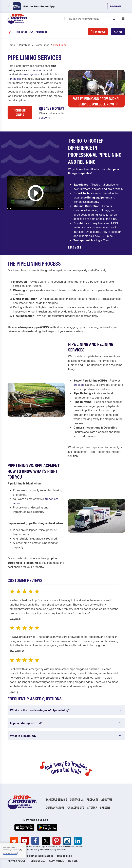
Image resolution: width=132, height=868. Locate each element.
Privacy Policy (16, 861)
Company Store (55, 807)
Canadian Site (76, 807)
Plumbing (25, 45)
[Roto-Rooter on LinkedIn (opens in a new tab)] (78, 841)
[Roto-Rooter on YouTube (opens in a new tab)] (25, 841)
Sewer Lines (42, 45)
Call (118, 32)
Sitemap (92, 807)
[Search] (91, 19)
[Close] (21, 850)
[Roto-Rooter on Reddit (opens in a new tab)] (14, 841)
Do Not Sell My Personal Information (30, 856)
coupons (44, 117)
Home (11, 45)
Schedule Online (20, 112)
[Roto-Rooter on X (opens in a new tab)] (46, 841)
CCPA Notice (56, 861)
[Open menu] (123, 19)
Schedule (98, 32)
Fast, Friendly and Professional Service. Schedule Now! (96, 101)
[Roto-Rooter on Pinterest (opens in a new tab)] (56, 841)
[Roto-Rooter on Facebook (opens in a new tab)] (35, 841)
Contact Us (77, 799)
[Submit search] (115, 18)
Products (92, 799)
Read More (74, 247)
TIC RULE (73, 861)
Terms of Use (37, 861)
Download (116, 6)
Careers (105, 807)
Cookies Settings (10, 853)
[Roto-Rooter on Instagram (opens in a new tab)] (67, 841)
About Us (107, 799)
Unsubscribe (65, 856)
